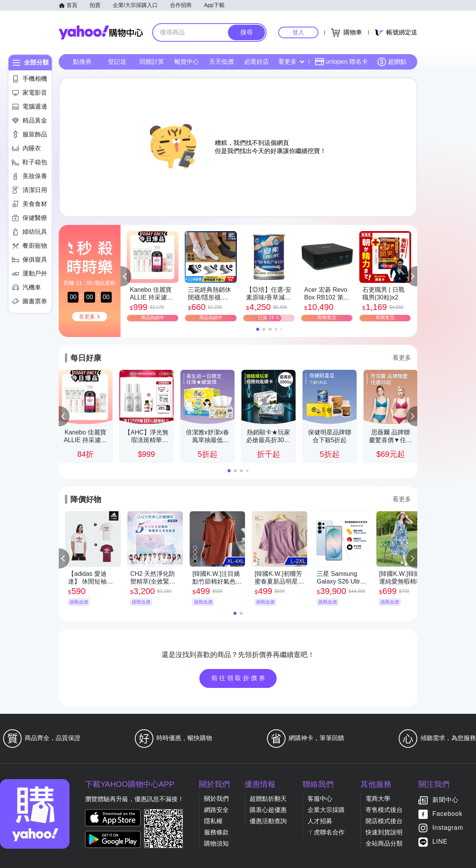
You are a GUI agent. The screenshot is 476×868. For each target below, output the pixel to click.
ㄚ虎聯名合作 (326, 832)
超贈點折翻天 (268, 799)
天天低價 (221, 62)
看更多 (291, 62)
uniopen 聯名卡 (341, 62)
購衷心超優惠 (268, 810)
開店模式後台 (384, 821)
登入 (298, 32)
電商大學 (378, 799)
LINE (440, 842)
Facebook (447, 814)
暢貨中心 (187, 62)
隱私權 (213, 821)
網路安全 (216, 810)
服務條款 (216, 832)
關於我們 (216, 799)
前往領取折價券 (239, 678)
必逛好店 (257, 62)
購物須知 (216, 843)
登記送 (117, 62)
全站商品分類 (384, 843)
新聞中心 (445, 800)
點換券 (82, 62)
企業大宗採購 (326, 810)
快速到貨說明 (384, 832)
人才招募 (320, 821)
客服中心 (320, 799)
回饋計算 (152, 62)
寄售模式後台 (384, 810)
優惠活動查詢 (268, 821)
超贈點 (392, 62)
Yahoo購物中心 (101, 32)
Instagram (448, 828)
